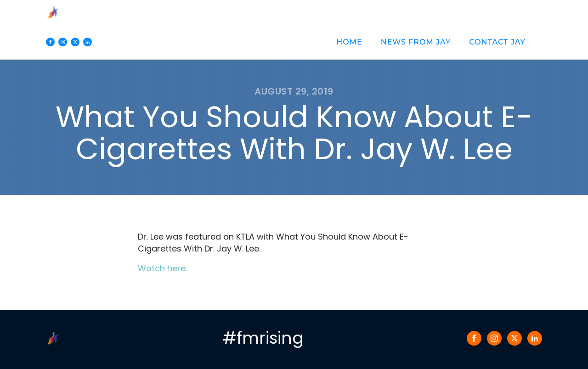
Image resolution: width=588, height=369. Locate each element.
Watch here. (162, 268)
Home (349, 42)
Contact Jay (497, 42)
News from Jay (416, 42)
